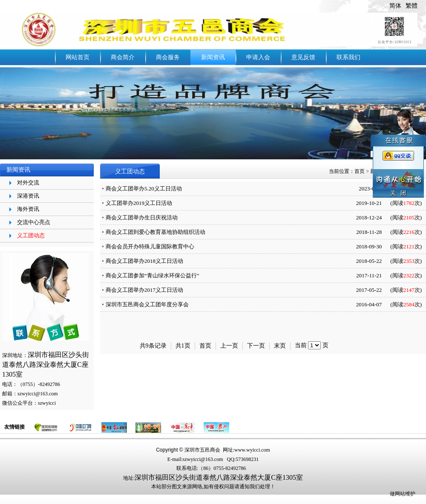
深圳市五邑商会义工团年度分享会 (147, 304)
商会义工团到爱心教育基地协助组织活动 (155, 232)
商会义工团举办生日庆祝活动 (142, 217)
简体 (395, 6)
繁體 (412, 6)
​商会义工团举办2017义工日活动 (144, 290)
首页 (360, 171)
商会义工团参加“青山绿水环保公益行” (153, 275)
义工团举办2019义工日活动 (139, 203)
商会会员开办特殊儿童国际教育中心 (150, 246)
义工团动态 (31, 235)
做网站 (397, 494)
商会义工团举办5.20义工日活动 (144, 189)
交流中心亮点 (34, 222)
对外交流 (28, 183)
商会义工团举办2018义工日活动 (144, 261)
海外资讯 (28, 209)
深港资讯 (28, 196)
